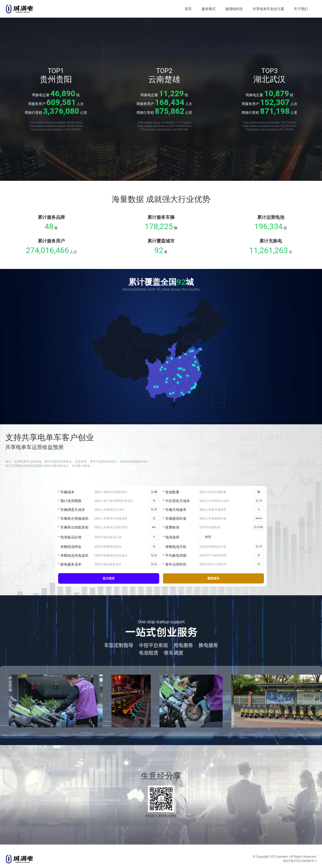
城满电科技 (234, 9)
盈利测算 (109, 578)
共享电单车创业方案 (268, 9)
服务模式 (209, 9)
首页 (188, 9)
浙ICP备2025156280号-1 (300, 861)
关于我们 (301, 9)
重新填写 (213, 578)
